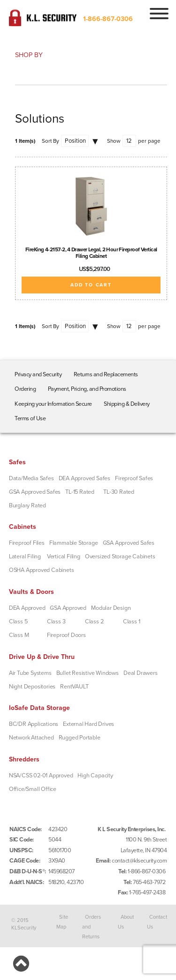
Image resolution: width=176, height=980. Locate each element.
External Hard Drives (88, 724)
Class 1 (132, 622)
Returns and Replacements (106, 374)
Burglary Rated (27, 505)
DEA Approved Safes (84, 478)
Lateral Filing (25, 556)
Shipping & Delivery (127, 404)
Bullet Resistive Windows (88, 673)
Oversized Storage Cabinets (120, 556)
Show (114, 141)
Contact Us (157, 921)
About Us (126, 921)
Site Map (62, 921)
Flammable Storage (74, 543)
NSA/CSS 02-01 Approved (41, 775)
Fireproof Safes (134, 478)
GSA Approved (68, 608)
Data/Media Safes (31, 478)
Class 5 (18, 622)
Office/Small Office (33, 789)
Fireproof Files (27, 543)
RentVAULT (74, 687)
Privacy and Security (38, 374)
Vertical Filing (64, 556)
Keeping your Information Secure (53, 404)
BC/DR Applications (34, 724)
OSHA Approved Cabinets (42, 570)
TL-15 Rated (80, 492)
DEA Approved (27, 608)
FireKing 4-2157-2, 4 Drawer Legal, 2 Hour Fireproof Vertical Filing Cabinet (91, 253)
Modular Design (111, 608)
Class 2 (94, 622)
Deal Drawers (141, 673)
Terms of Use (30, 418)
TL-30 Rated (119, 492)
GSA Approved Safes (35, 492)
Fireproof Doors (66, 635)
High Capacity (95, 775)
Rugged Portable (80, 738)
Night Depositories (32, 687)
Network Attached (31, 738)
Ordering (25, 389)
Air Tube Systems (30, 673)
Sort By (50, 141)
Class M (19, 635)
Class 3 (56, 622)
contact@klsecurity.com (139, 861)
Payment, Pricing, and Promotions (87, 389)
